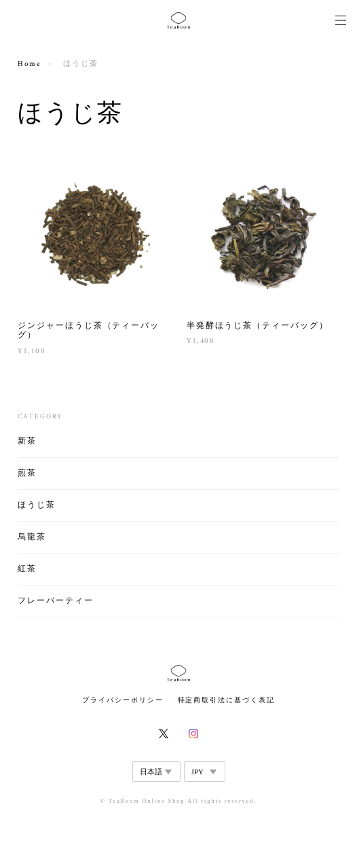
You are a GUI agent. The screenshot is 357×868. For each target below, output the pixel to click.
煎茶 (27, 473)
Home (30, 64)
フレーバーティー (55, 601)
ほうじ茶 (37, 505)
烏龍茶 (32, 537)
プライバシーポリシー (123, 700)
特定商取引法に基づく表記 (226, 700)
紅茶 (27, 569)
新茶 (27, 441)
